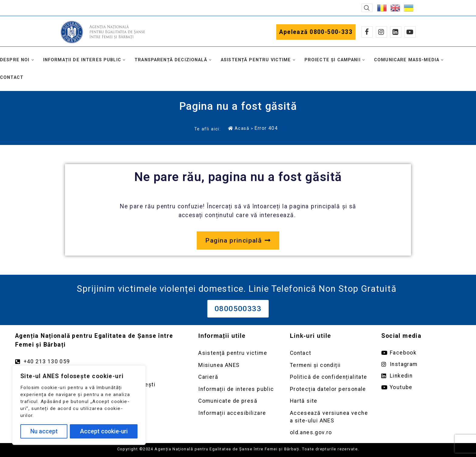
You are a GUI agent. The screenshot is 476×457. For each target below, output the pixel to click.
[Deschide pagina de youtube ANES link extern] (421, 387)
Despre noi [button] (15, 60)
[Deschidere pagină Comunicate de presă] (238, 401)
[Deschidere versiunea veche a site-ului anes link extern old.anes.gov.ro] (330, 433)
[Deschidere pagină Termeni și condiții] (330, 365)
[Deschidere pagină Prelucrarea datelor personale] (330, 389)
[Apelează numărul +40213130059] (101, 362)
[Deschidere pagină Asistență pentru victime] (238, 353)
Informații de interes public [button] (82, 60)
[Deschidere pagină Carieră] (238, 377)
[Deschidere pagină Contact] (330, 353)
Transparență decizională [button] (171, 60)
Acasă (239, 128)
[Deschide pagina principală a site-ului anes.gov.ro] (238, 240)
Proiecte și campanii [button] (333, 60)
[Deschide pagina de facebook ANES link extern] (421, 353)
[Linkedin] (396, 32)
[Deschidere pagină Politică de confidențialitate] (330, 377)
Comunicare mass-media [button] (407, 60)
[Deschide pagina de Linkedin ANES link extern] (421, 376)
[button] (367, 8)
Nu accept (44, 431)
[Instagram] (381, 32)
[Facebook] (367, 32)
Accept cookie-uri (104, 431)
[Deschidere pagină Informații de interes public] (238, 389)
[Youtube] (410, 32)
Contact (12, 77)
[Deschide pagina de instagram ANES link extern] (421, 364)
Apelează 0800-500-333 (316, 32)
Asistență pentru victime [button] (256, 60)
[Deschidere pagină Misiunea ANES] (238, 365)
